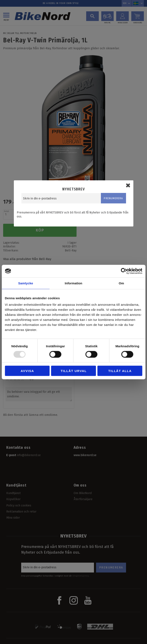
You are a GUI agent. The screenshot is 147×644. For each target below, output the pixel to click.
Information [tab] (74, 283)
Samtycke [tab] (26, 283)
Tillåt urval (74, 371)
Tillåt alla (120, 371)
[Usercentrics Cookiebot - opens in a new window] (124, 271)
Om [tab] (121, 283)
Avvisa (27, 371)
